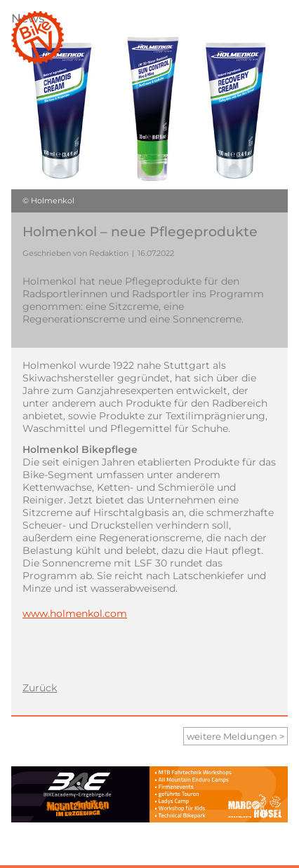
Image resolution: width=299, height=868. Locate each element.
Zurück (40, 688)
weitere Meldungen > (235, 736)
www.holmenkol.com (75, 613)
